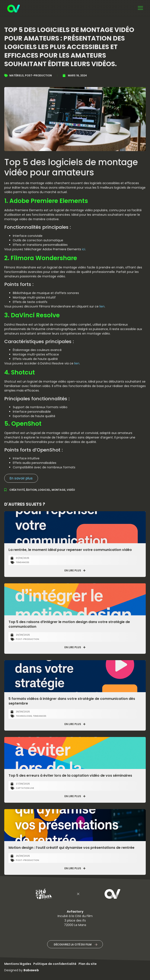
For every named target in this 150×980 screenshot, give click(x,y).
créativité (17, 490)
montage (59, 490)
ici (84, 249)
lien (102, 306)
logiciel (44, 490)
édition (31, 490)
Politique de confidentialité (55, 964)
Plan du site (88, 964)
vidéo (71, 490)
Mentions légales (18, 964)
